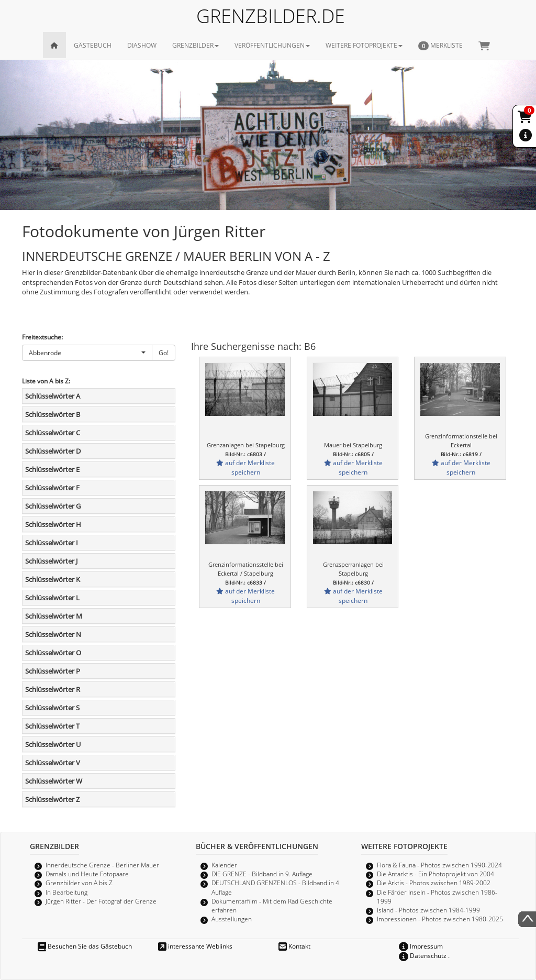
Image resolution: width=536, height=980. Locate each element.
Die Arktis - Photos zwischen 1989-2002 (434, 883)
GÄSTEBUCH (93, 45)
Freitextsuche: (42, 337)
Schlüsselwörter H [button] (53, 524)
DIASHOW (142, 45)
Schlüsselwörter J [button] (51, 561)
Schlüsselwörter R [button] (53, 689)
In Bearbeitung (66, 892)
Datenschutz (423, 955)
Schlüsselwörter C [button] (53, 433)
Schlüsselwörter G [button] (53, 506)
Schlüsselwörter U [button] (53, 744)
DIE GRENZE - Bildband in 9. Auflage (262, 874)
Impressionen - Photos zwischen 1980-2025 (440, 919)
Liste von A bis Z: (46, 381)
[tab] (99, 396)
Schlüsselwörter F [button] (52, 488)
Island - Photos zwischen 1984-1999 (428, 910)
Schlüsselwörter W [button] (54, 781)
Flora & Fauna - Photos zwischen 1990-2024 (439, 865)
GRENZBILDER (196, 45)
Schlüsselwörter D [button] (53, 451)
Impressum (421, 946)
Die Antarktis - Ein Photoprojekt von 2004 (435, 874)
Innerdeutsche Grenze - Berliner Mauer (102, 865)
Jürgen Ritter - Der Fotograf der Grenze (101, 901)
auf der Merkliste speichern (245, 467)
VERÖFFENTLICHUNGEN (272, 45)
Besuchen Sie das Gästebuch (85, 946)
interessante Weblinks (195, 946)
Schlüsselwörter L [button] (52, 598)
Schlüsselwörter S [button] (52, 708)
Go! (164, 353)
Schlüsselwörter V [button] (53, 763)
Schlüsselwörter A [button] (53, 396)
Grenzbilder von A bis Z (79, 883)
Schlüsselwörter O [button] (53, 653)
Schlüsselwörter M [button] (54, 616)
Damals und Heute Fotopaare (87, 874)
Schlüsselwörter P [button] (53, 671)
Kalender (224, 865)
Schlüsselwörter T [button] (52, 726)
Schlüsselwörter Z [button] (52, 799)
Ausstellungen (232, 919)
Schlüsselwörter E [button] (52, 469)
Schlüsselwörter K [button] (53, 579)
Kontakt (294, 946)
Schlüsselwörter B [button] (53, 414)
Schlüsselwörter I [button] (52, 543)
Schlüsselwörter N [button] (53, 634)
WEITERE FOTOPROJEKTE (364, 45)
